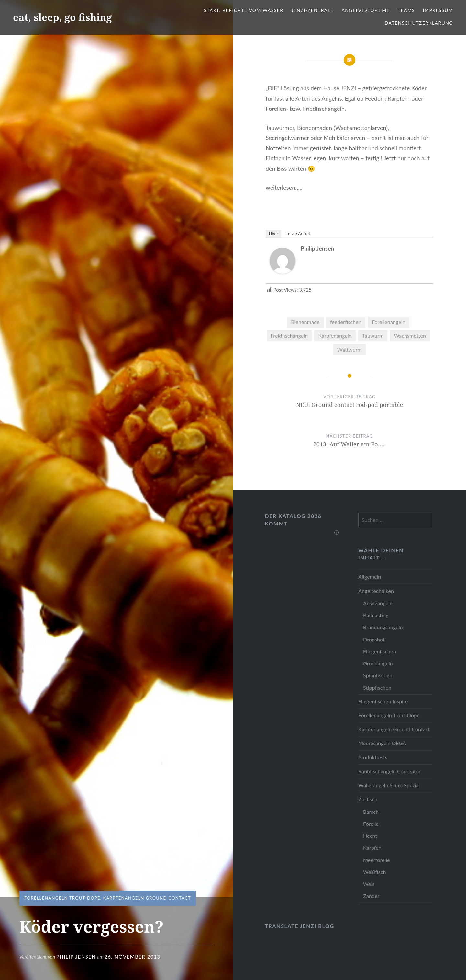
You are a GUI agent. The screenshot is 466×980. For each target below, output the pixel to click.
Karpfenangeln (335, 335)
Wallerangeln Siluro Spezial (389, 785)
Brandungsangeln (383, 627)
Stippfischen (377, 688)
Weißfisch (375, 872)
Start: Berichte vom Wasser (244, 10)
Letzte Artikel (298, 234)
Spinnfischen (378, 675)
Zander (371, 896)
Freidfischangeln (289, 335)
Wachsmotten (410, 335)
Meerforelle (377, 860)
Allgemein (370, 576)
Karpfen (372, 848)
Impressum (438, 10)
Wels (369, 884)
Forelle (371, 824)
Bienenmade (305, 322)
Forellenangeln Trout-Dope (62, 898)
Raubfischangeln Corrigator (389, 771)
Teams (406, 10)
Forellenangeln (389, 322)
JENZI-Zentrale (312, 10)
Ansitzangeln (378, 603)
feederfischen (346, 322)
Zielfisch (368, 799)
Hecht (370, 836)
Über (273, 234)
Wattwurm (349, 349)
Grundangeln (378, 663)
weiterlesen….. (284, 187)
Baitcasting (376, 615)
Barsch (371, 812)
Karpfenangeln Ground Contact (147, 898)
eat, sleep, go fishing (62, 17)
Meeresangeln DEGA (382, 743)
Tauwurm (373, 335)
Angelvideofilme (366, 10)
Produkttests (373, 757)
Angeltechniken (376, 591)
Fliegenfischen (380, 651)
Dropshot (374, 639)
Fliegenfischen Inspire (383, 701)
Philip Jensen (76, 957)
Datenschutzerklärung (419, 23)
